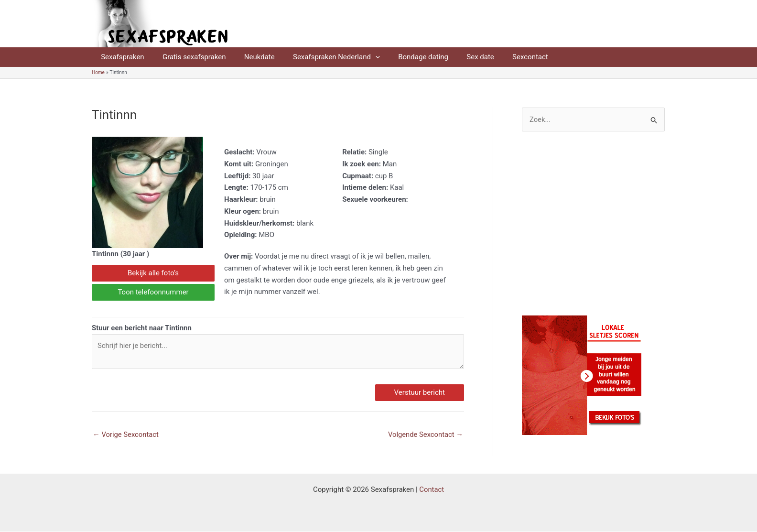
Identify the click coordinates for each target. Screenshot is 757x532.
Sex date (459, 57)
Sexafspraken (120, 57)
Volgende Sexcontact (425, 435)
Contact (432, 490)
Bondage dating (406, 57)
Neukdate (249, 57)
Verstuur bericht (420, 393)
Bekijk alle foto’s (153, 273)
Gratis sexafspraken (188, 57)
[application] (362, 57)
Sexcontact (504, 57)
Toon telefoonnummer (153, 292)
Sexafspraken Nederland (323, 57)
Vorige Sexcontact (126, 435)
